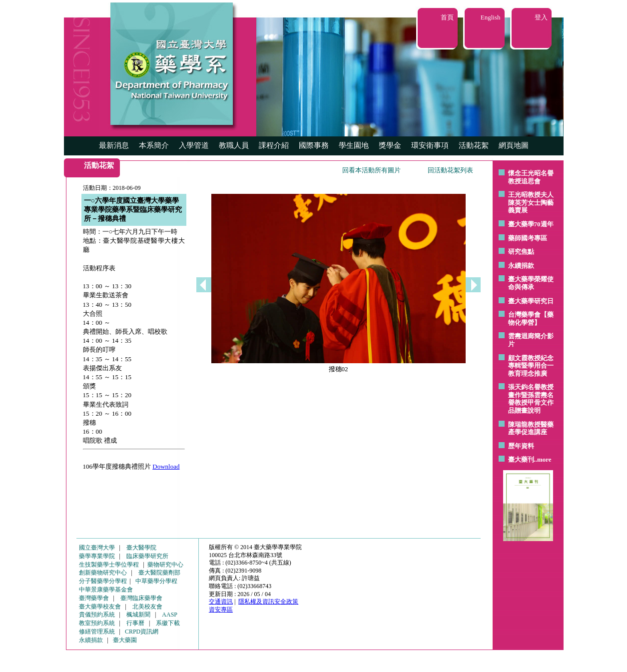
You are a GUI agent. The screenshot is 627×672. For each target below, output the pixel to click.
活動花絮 (474, 145)
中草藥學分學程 (156, 581)
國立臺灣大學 (97, 548)
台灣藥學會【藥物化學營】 (531, 319)
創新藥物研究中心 (103, 573)
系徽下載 (168, 623)
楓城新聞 (138, 615)
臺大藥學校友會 (100, 607)
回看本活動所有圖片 (371, 170)
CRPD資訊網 (142, 632)
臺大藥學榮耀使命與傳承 (531, 283)
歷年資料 (521, 446)
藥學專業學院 (97, 556)
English (491, 17)
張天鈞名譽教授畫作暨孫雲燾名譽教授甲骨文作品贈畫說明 (531, 399)
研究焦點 (521, 252)
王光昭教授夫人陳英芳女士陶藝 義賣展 (531, 202)
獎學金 (390, 145)
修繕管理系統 (97, 632)
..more (543, 459)
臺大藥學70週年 (531, 224)
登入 (541, 17)
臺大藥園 (125, 640)
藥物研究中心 (165, 565)
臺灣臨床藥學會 (141, 598)
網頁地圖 (514, 145)
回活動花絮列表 (450, 170)
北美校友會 (147, 607)
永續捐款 (521, 266)
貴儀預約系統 (97, 615)
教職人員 (234, 145)
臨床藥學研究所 (147, 556)
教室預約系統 (97, 623)
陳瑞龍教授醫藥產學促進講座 (531, 428)
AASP (170, 615)
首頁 (447, 17)
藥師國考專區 (528, 238)
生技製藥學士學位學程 (109, 565)
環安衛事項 (430, 145)
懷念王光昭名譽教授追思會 (531, 177)
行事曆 (135, 623)
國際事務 (314, 145)
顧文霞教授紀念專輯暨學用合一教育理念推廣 (531, 366)
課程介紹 (274, 145)
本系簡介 (154, 145)
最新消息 (114, 145)
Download (166, 466)
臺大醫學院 (141, 548)
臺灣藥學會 (94, 598)
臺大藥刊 (521, 459)
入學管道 (194, 145)
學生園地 (354, 145)
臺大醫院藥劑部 (159, 573)
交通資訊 (221, 602)
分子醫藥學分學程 (103, 581)
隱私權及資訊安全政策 (268, 602)
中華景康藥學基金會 (106, 590)
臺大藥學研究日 (531, 301)
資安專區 (221, 610)
